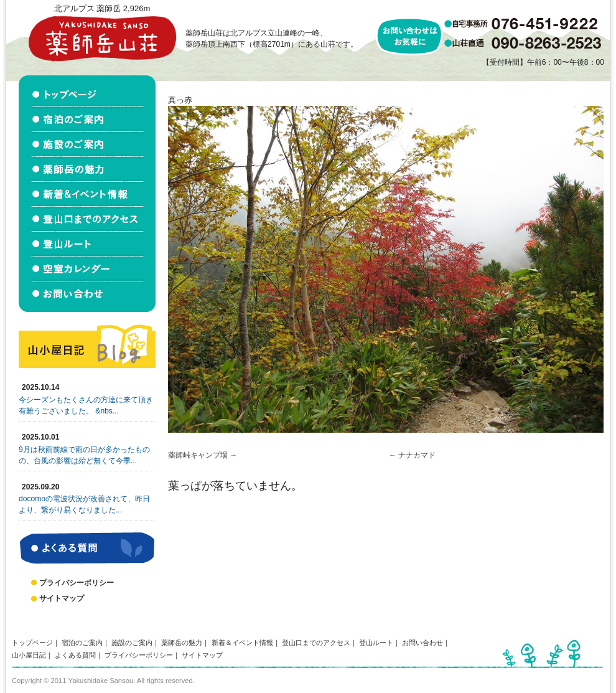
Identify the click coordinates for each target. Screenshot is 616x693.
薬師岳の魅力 (182, 643)
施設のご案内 (132, 643)
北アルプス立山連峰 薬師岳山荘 (102, 38)
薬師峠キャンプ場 (198, 455)
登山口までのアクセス (316, 643)
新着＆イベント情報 (242, 643)
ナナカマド (417, 455)
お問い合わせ (422, 643)
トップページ (32, 643)
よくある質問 (75, 655)
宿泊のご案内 (82, 643)
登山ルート (376, 643)
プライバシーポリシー (77, 583)
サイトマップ (62, 598)
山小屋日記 (29, 655)
